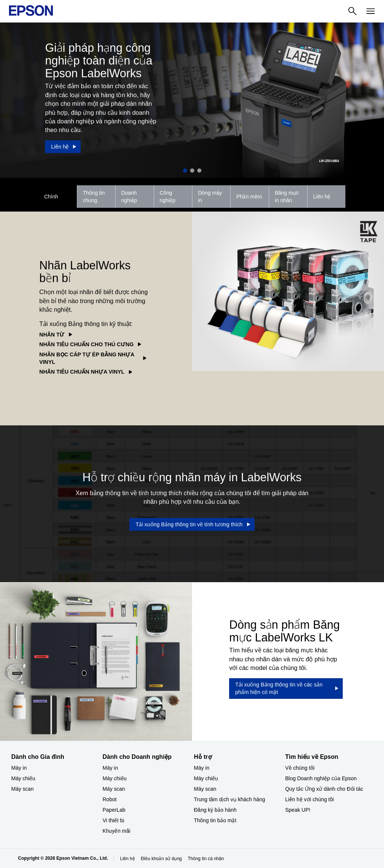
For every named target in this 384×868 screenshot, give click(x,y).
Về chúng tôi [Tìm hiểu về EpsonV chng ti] (300, 768)
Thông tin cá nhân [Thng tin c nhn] (206, 859)
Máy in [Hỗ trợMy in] (202, 768)
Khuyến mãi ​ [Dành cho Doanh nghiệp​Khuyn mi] (117, 831)
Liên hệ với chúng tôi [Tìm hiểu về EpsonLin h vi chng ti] (310, 799)
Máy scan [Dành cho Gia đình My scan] (22, 789)
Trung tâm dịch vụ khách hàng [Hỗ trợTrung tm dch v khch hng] (229, 799)
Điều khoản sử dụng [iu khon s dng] (161, 859)
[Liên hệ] (63, 147)
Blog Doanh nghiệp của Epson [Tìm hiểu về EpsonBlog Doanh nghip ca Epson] (321, 778)
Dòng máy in (210, 197)
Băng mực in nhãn (287, 197)
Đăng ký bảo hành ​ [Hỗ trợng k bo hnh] (216, 810)
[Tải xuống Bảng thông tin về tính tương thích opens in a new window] (192, 524)
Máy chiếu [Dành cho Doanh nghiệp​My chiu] (115, 778)
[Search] (352, 11)
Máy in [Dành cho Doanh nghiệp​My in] (110, 768)
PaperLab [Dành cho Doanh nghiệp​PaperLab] (114, 810)
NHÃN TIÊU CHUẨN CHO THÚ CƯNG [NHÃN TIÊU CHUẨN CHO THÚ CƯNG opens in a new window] (86, 344)
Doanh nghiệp (129, 197)
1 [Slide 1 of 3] (185, 170)
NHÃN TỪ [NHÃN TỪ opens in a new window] (52, 335)
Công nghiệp (168, 197)
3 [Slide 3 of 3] (199, 170)
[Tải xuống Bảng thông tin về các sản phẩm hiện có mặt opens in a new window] (286, 689)
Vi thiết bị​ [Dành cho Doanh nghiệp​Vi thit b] (114, 820)
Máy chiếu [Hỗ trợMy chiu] (206, 778)
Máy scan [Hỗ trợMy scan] (205, 789)
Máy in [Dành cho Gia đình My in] (19, 768)
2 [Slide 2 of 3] (192, 170)
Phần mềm (249, 197)
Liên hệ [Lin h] (127, 859)
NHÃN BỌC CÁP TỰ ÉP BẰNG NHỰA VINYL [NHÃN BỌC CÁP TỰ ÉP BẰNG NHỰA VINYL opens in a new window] (87, 358)
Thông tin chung (94, 197)
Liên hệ (322, 197)
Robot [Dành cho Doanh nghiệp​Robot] (110, 799)
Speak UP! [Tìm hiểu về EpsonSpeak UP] (298, 810)
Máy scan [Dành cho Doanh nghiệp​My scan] (114, 789)
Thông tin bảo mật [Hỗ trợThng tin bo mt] (215, 820)
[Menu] (370, 11)
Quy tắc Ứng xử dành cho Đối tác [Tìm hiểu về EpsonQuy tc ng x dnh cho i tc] (324, 789)
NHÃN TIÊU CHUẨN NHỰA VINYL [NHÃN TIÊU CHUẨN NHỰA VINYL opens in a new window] (82, 372)
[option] (192, 100)
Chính (51, 197)
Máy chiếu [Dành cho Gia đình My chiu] (23, 778)
